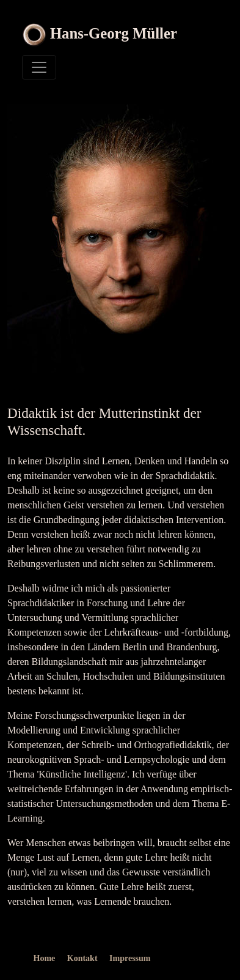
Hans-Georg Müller (114, 33)
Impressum (130, 958)
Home (45, 958)
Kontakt (82, 958)
